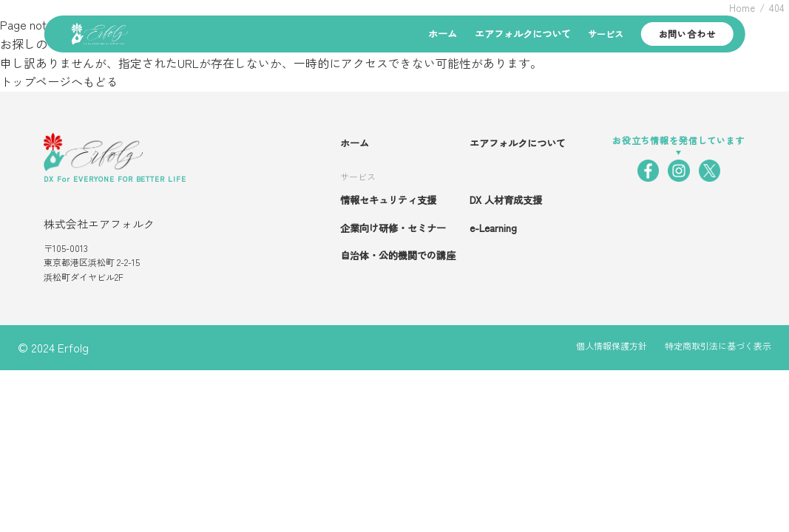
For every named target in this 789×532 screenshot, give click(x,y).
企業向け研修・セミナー (393, 228)
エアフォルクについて (523, 34)
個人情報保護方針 (612, 345)
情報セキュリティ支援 (388, 200)
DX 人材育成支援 (506, 200)
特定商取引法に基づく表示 (718, 345)
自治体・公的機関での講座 (398, 255)
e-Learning (493, 228)
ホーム (443, 34)
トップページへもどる (59, 81)
